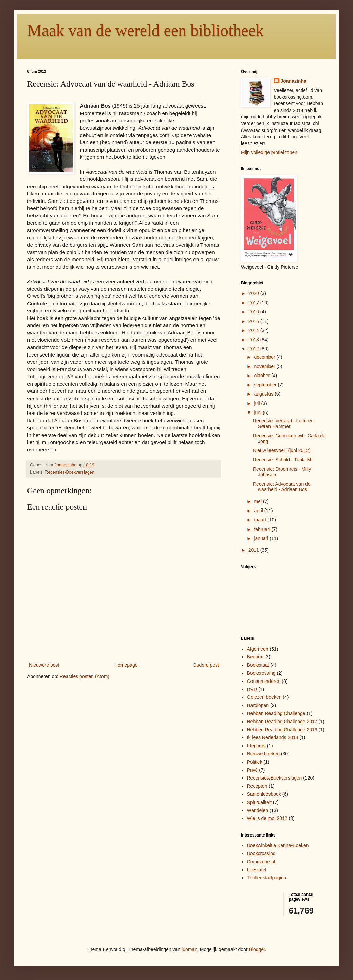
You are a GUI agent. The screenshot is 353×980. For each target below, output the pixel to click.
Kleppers (256, 746)
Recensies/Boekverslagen (70, 472)
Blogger (257, 949)
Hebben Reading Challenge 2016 (282, 730)
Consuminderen (264, 681)
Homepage (126, 665)
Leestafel (257, 870)
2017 (254, 303)
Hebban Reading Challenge (276, 713)
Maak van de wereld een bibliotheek (145, 30)
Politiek (255, 762)
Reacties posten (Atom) (85, 676)
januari (262, 538)
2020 (254, 293)
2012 (254, 349)
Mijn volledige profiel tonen (269, 152)
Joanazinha (294, 81)
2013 (254, 340)
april (259, 511)
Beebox (255, 657)
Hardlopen (258, 705)
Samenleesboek (264, 794)
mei (258, 501)
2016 (254, 312)
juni (258, 412)
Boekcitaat (258, 665)
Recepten (257, 786)
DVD (252, 689)
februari (263, 529)
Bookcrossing (261, 673)
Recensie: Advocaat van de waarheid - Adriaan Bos (282, 487)
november (265, 366)
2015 (254, 321)
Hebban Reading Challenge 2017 (282, 722)
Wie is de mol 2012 (267, 818)
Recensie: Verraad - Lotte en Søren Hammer (283, 424)
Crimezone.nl (261, 862)
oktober (263, 376)
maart (261, 520)
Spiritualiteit (259, 802)
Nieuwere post (44, 665)
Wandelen (258, 810)
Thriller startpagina (267, 878)
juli (257, 403)
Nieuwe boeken (264, 754)
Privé (253, 770)
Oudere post (206, 665)
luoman (189, 949)
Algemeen (258, 649)
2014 (254, 330)
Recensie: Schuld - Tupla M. (283, 460)
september (266, 385)
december (265, 357)
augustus (264, 394)
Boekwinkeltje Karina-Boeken (278, 845)
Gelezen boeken (264, 697)
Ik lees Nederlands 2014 (273, 737)
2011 (254, 550)
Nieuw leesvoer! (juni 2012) (282, 450)
